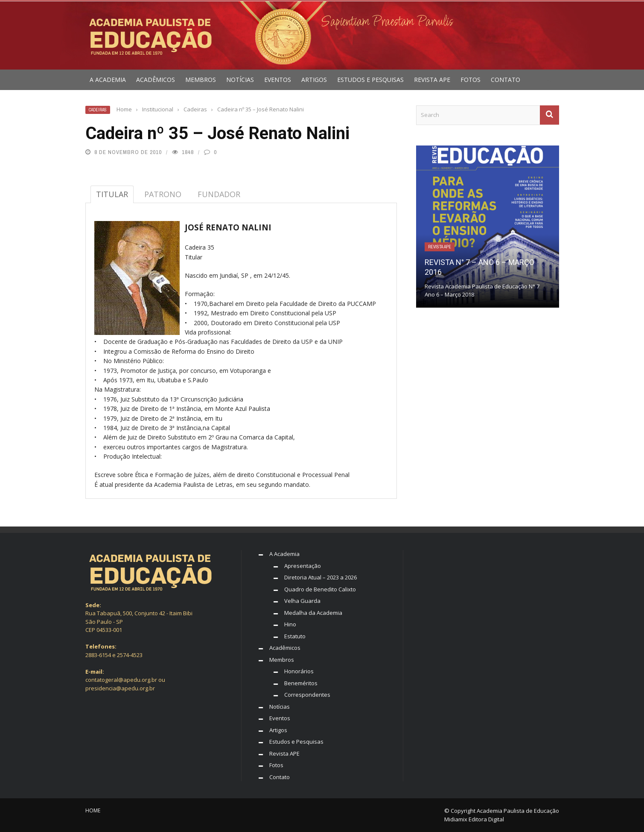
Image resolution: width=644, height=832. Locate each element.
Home (93, 810)
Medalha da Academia (313, 613)
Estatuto (295, 636)
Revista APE (432, 80)
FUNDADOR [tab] (219, 194)
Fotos (471, 80)
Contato (506, 80)
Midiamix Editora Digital (474, 819)
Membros (201, 80)
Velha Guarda (302, 601)
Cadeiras (98, 110)
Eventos (278, 80)
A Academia (108, 80)
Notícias (240, 80)
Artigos (314, 80)
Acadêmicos (156, 80)
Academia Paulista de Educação (518, 811)
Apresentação (303, 566)
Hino (290, 624)
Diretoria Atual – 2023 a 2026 (321, 577)
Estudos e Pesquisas (370, 80)
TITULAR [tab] (112, 194)
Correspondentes (307, 695)
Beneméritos (301, 683)
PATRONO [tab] (163, 194)
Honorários (299, 671)
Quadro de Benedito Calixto (320, 589)
